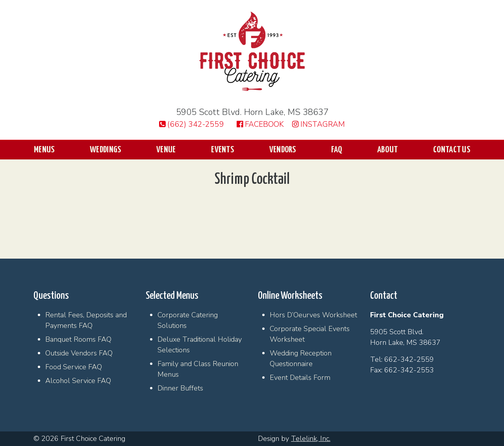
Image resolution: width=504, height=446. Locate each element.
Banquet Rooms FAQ (78, 339)
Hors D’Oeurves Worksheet (313, 315)
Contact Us (452, 150)
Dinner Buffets (180, 388)
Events (222, 150)
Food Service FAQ (74, 367)
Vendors (283, 150)
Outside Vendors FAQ (79, 353)
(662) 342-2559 (192, 124)
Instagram (319, 124)
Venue (166, 150)
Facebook (260, 124)
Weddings (105, 150)
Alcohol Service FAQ (78, 381)
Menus (44, 150)
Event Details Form (300, 378)
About (388, 150)
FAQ (336, 150)
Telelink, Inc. (311, 439)
